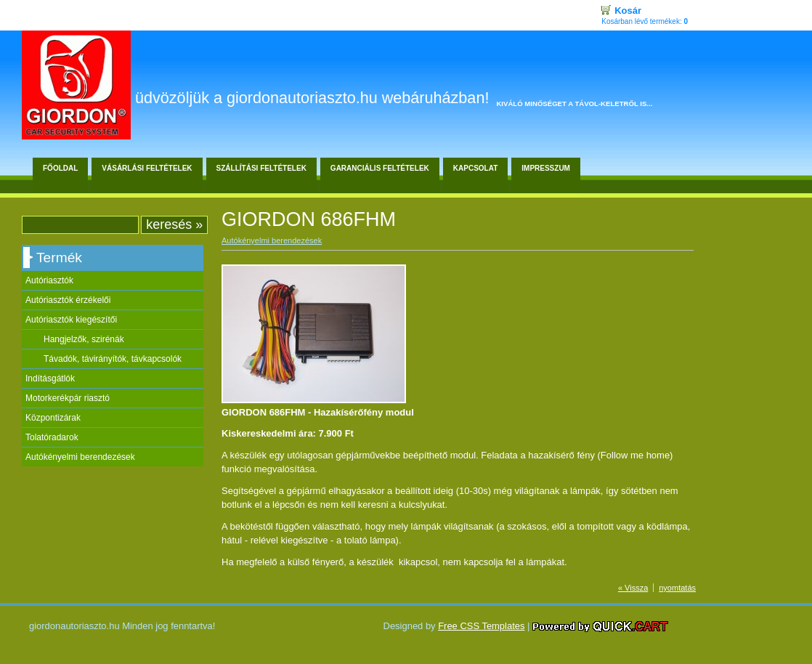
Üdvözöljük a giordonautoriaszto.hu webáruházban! (312, 98)
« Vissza (633, 588)
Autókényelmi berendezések (80, 457)
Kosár (628, 11)
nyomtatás (677, 588)
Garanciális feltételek (380, 168)
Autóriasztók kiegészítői (71, 320)
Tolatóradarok (52, 437)
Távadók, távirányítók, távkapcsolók (113, 359)
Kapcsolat (475, 168)
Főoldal (60, 168)
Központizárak (53, 418)
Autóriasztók (49, 280)
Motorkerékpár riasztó (68, 398)
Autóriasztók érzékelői (68, 300)
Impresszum (546, 168)
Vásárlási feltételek (147, 168)
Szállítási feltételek (261, 168)
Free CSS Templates (481, 626)
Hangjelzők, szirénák (84, 339)
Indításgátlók (50, 378)
